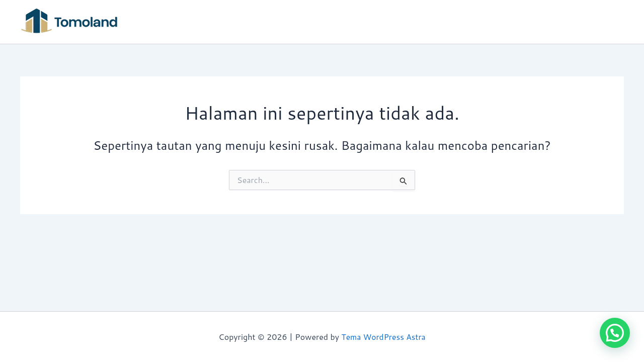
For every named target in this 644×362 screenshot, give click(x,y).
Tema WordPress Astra (383, 337)
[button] (615, 333)
